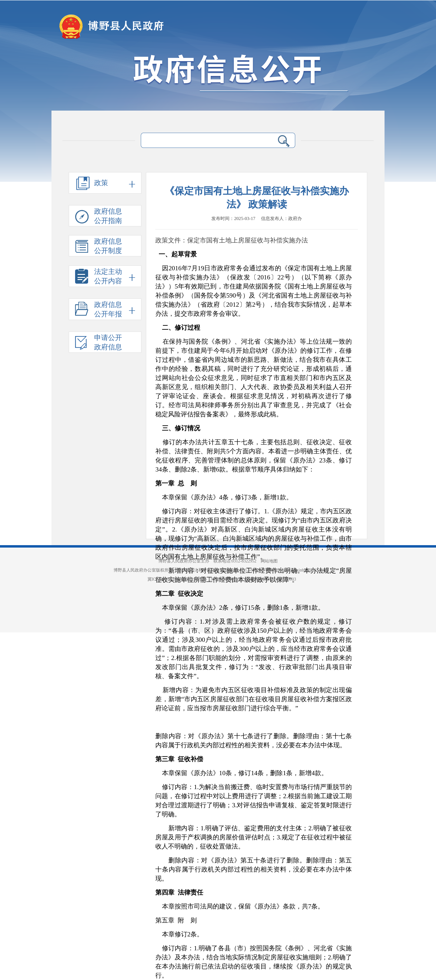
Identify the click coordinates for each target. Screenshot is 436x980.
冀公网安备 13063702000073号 (215, 579)
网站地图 (269, 561)
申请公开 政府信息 (99, 343)
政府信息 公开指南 (99, 217)
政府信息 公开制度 (99, 247)
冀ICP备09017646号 (167, 579)
